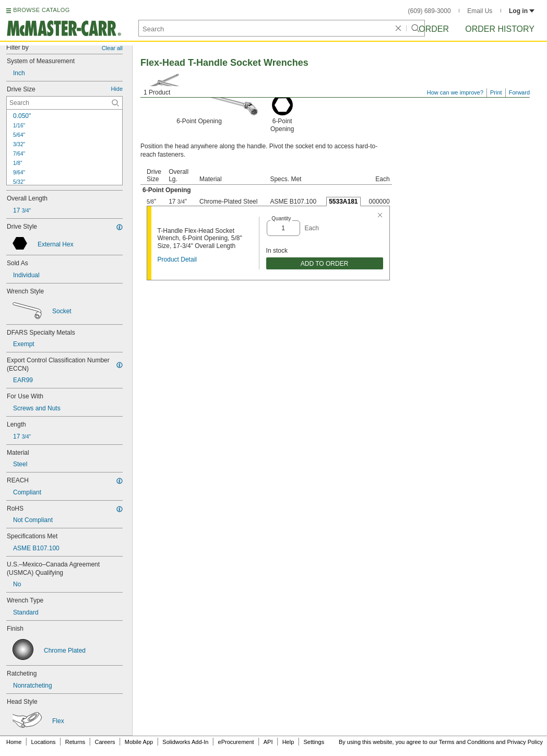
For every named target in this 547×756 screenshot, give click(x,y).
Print (496, 92)
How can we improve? (455, 92)
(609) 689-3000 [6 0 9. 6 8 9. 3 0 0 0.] (430, 11)
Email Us (480, 11)
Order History (500, 29)
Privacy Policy (525, 742)
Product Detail (177, 259)
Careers (105, 742)
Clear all (112, 48)
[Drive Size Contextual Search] (64, 103)
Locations (44, 742)
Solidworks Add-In (185, 742)
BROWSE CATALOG (41, 10)
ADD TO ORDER (325, 264)
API (268, 742)
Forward (519, 92)
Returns (75, 742)
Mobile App (139, 742)
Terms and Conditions (467, 742)
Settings (314, 742)
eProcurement (236, 742)
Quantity (281, 218)
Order (434, 29)
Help (288, 742)
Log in (522, 11)
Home (14, 742)
